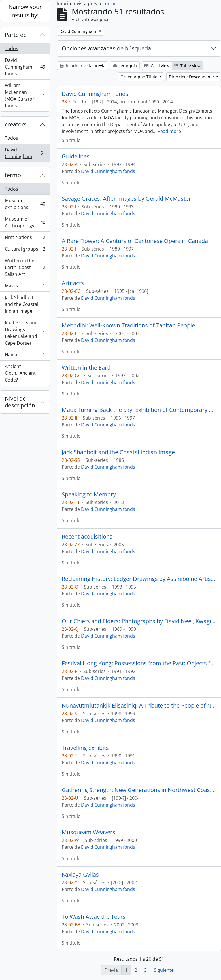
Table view (187, 66)
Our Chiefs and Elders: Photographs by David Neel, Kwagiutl (139, 621)
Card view (157, 66)
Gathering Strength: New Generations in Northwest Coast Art (139, 790)
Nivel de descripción (20, 402)
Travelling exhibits (85, 748)
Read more (169, 131)
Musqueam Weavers (89, 832)
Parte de (16, 35)
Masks (25, 287)
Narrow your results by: (25, 11)
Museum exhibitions (25, 204)
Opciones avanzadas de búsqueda (106, 48)
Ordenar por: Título (139, 77)
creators (16, 124)
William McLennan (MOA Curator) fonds (25, 96)
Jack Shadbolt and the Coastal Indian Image (25, 304)
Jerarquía (125, 66)
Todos (11, 48)
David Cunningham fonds (25, 67)
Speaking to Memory (89, 494)
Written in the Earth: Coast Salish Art (25, 267)
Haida (25, 356)
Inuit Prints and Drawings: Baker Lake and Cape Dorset (25, 333)
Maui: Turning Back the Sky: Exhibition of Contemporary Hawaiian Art (139, 410)
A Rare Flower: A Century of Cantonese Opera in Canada (135, 241)
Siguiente (164, 970)
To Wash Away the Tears (94, 917)
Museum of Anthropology (25, 222)
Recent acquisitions (87, 537)
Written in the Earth (87, 368)
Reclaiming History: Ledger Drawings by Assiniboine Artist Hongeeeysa (139, 579)
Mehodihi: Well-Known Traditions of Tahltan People (128, 325)
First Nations (25, 239)
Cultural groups (25, 250)
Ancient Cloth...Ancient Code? (25, 373)
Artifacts (73, 283)
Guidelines (76, 156)
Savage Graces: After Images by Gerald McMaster (126, 199)
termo (13, 175)
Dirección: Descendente (192, 77)
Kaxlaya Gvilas (80, 875)
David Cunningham (25, 153)
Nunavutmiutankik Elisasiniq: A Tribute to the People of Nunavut (139, 706)
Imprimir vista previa (82, 66)
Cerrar (109, 3)
